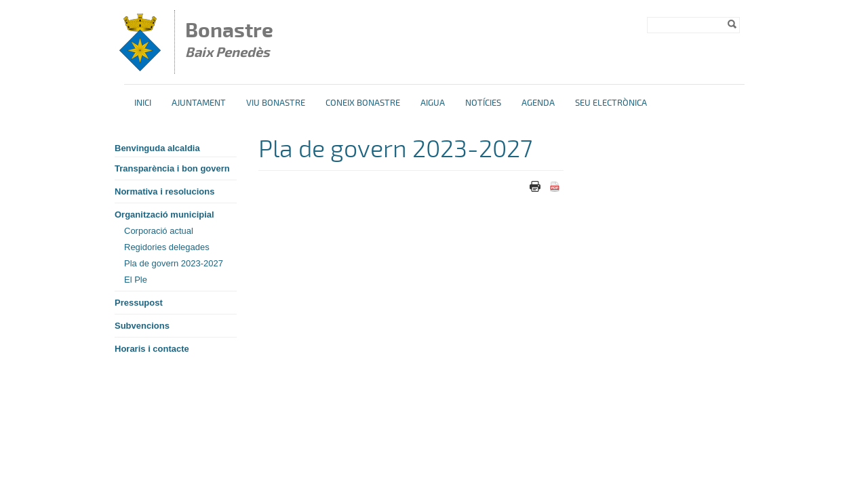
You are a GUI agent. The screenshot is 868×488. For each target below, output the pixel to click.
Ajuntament (199, 103)
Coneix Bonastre (363, 103)
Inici (143, 103)
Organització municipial (164, 215)
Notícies (483, 103)
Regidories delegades (167, 247)
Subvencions (142, 326)
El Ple (136, 280)
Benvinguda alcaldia (157, 148)
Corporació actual (159, 231)
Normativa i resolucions (164, 191)
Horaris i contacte (152, 349)
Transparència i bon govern (172, 168)
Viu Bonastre (276, 103)
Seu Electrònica (611, 103)
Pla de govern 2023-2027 (174, 263)
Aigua (433, 103)
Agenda (538, 103)
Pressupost (139, 303)
